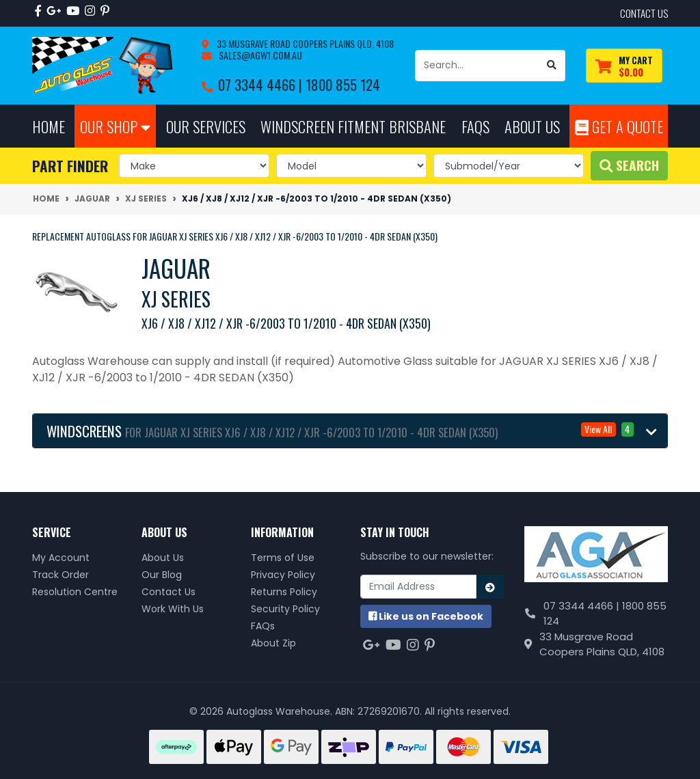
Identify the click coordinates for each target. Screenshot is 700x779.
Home (49, 126)
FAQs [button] (475, 126)
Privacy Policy (283, 575)
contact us (644, 13)
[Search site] (552, 66)
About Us (163, 558)
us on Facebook (426, 616)
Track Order (60, 575)
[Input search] (477, 66)
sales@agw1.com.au (259, 55)
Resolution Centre (75, 592)
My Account (61, 558)
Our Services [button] (206, 126)
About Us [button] (532, 126)
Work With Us (173, 609)
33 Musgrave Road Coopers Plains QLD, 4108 (304, 43)
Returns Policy (284, 592)
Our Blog (162, 575)
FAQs (263, 626)
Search (629, 165)
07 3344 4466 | (262, 84)
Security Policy (285, 609)
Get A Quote (619, 126)
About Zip (273, 643)
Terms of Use (283, 558)
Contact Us (169, 592)
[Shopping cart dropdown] (624, 66)
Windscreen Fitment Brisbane (353, 126)
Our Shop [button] (115, 126)
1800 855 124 (343, 84)
